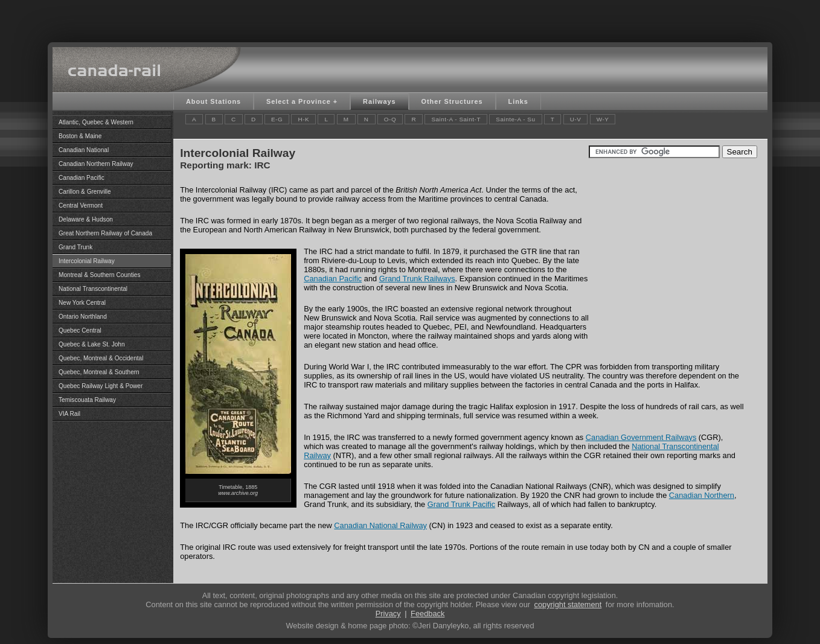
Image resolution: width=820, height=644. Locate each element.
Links (518, 101)
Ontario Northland (83, 317)
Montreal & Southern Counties (99, 275)
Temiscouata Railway (87, 400)
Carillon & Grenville (85, 192)
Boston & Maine (80, 136)
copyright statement (568, 604)
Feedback (428, 614)
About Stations (213, 101)
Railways (379, 101)
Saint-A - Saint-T (456, 119)
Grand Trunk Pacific (461, 504)
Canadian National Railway (380, 525)
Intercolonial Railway (87, 261)
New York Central (82, 303)
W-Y (603, 119)
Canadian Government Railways (641, 437)
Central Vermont (81, 206)
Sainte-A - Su (515, 119)
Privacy (388, 614)
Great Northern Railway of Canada (105, 233)
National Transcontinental (93, 289)
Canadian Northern (702, 495)
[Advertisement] (410, 18)
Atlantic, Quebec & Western (96, 122)
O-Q (390, 119)
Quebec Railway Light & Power (101, 386)
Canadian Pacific (82, 178)
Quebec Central (80, 330)
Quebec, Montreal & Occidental (101, 358)
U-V (576, 119)
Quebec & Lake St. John (92, 344)
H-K (303, 119)
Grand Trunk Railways (417, 279)
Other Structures (452, 101)
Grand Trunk (75, 247)
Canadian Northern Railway (96, 164)
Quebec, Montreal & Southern (99, 372)
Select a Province (299, 101)
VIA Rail (69, 414)
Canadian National (84, 150)
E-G (277, 119)
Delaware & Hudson (86, 219)
